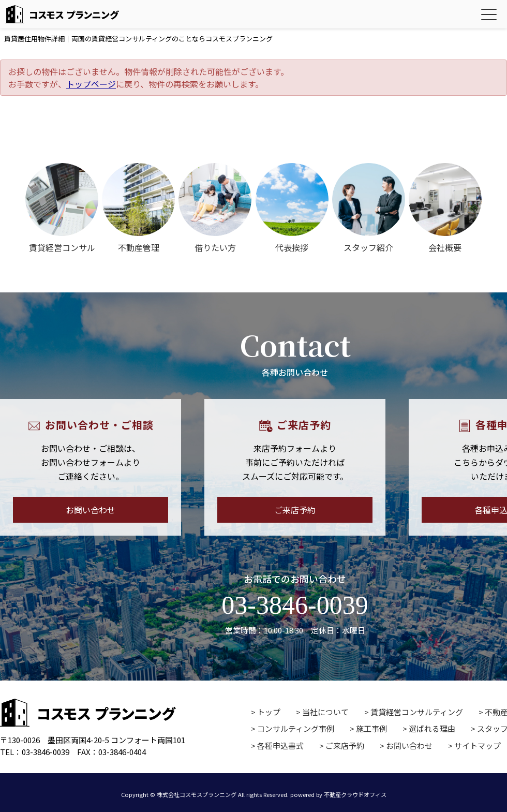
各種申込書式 (280, 745)
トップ (269, 712)
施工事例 (371, 728)
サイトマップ (478, 745)
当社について (325, 712)
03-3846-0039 (295, 605)
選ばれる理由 (432, 728)
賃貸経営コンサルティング (417, 712)
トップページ (91, 84)
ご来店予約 (295, 510)
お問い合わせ (91, 510)
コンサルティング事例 (296, 728)
